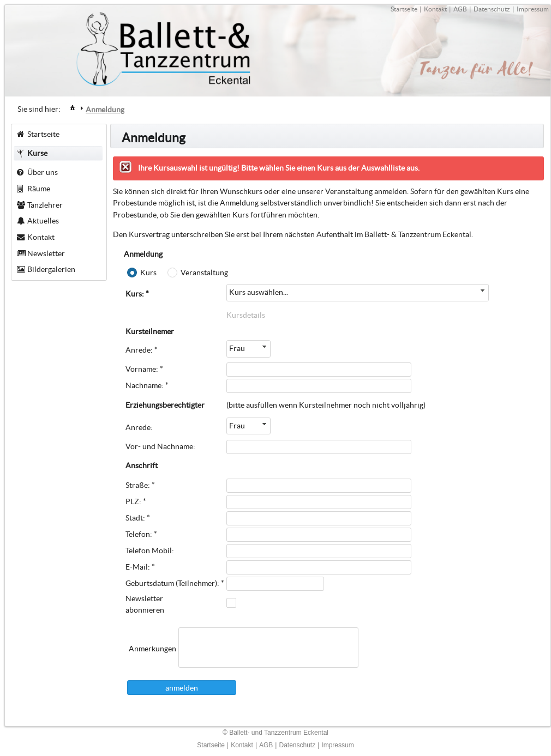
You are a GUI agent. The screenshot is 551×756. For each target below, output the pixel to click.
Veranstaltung (204, 273)
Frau (237, 348)
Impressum (533, 9)
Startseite (404, 9)
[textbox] (268, 648)
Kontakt (435, 9)
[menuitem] (73, 107)
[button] (182, 688)
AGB (460, 9)
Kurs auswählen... (259, 292)
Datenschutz (492, 9)
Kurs (148, 273)
